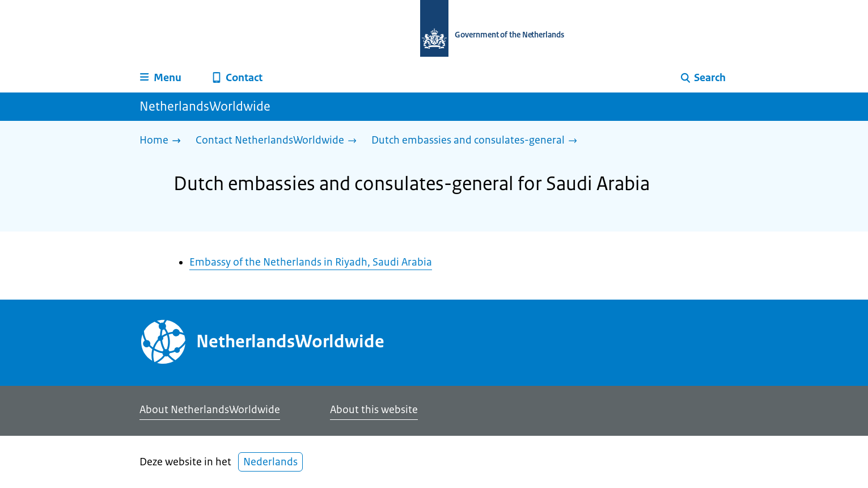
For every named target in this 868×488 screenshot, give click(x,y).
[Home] (163, 141)
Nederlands (270, 462)
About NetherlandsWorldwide (210, 410)
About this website (374, 410)
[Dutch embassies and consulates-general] (477, 141)
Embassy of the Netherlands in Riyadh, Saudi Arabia (311, 262)
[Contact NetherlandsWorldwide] (279, 141)
